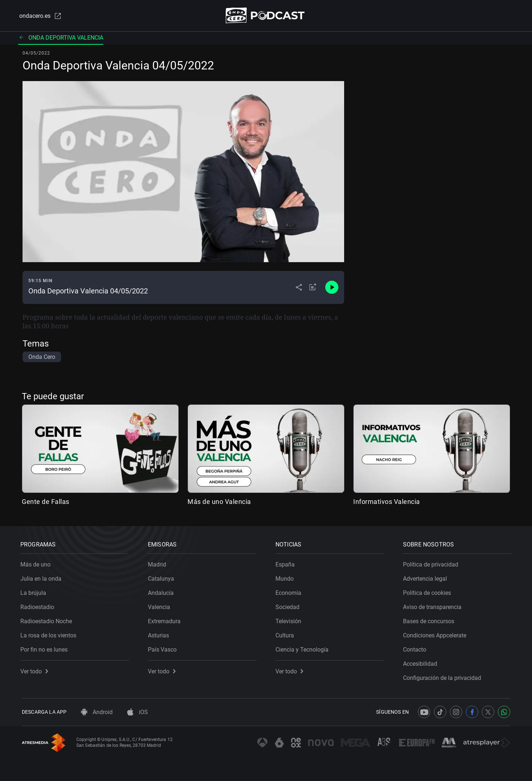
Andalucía (162, 591)
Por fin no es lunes (45, 648)
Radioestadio (39, 606)
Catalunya (162, 577)
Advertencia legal (426, 577)
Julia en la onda (42, 577)
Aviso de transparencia (434, 606)
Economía (290, 591)
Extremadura (166, 620)
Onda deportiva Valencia (61, 38)
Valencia (160, 606)
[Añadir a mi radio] (313, 288)
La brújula (35, 591)
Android (97, 712)
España (287, 563)
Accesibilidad (422, 662)
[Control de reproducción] (332, 288)
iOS (138, 712)
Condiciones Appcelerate (436, 634)
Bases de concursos (430, 620)
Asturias (160, 634)
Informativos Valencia (387, 502)
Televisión (290, 620)
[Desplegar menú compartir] (299, 288)
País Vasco (164, 648)
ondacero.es (39, 16)
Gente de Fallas (46, 502)
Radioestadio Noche (48, 620)
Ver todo (36, 670)
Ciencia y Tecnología (303, 648)
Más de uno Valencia (219, 502)
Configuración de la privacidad (444, 676)
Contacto (416, 648)
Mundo (286, 577)
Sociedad (289, 606)
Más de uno (37, 563)
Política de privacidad (432, 563)
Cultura (286, 634)
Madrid (158, 563)
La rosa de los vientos (50, 634)
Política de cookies (428, 591)
